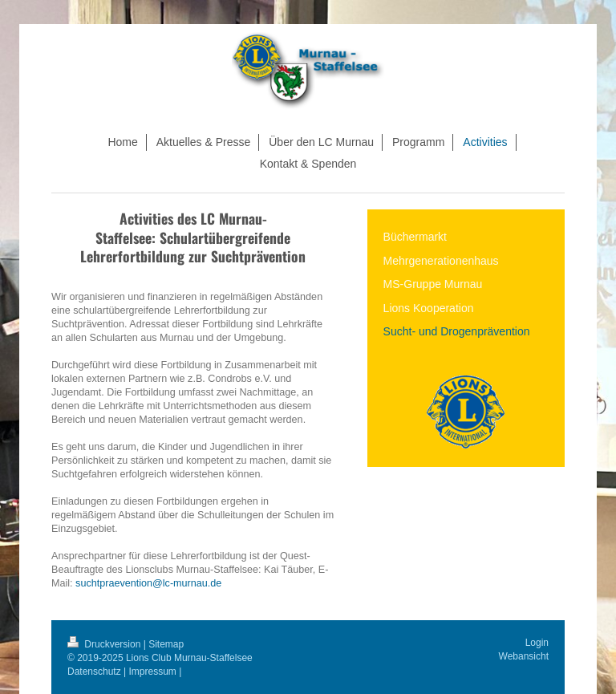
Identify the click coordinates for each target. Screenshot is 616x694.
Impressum (153, 672)
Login (537, 643)
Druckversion (105, 644)
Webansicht (524, 656)
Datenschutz (94, 672)
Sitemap (166, 644)
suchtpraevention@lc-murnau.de (148, 583)
